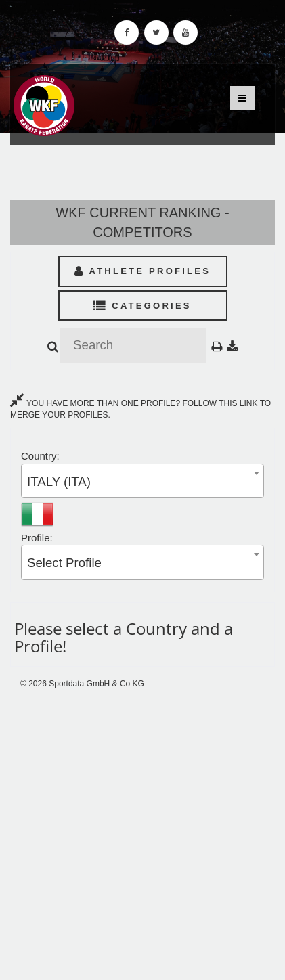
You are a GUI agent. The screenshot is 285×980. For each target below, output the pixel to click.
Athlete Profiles (142, 271)
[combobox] (142, 481)
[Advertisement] (142, 835)
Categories (142, 306)
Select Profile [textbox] (64, 563)
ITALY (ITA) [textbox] (59, 482)
